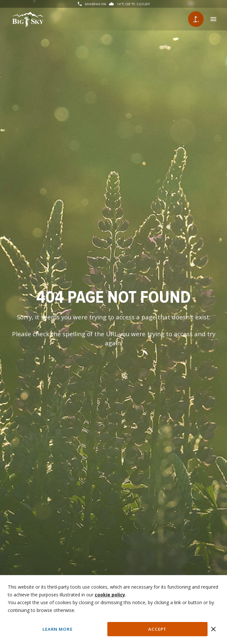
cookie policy (110, 595)
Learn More (57, 629)
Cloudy (143, 4)
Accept (157, 629)
